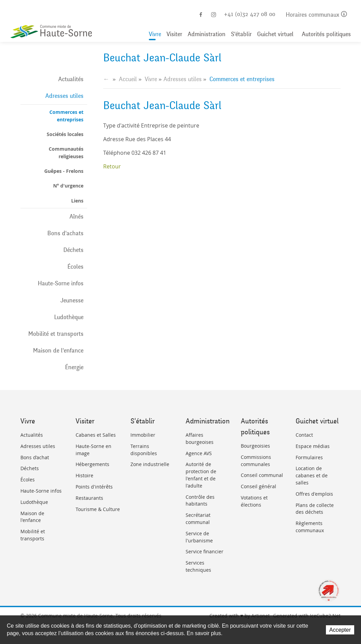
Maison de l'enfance (58, 350)
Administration (207, 35)
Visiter (174, 35)
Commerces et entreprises (66, 116)
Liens (77, 201)
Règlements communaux (310, 527)
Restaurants (89, 498)
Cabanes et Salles (96, 435)
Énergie (74, 367)
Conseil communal (262, 475)
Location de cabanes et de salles (312, 475)
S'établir (241, 35)
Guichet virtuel (275, 35)
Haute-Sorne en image (93, 450)
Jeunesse (72, 300)
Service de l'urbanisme (199, 537)
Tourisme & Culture (98, 509)
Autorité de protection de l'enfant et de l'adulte (201, 475)
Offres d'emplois (314, 494)
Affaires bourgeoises (200, 438)
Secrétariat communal (198, 519)
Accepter (340, 630)
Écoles (75, 267)
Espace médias (313, 446)
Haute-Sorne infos (61, 283)
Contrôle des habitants (200, 500)
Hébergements (92, 464)
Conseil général (258, 486)
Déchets (73, 250)
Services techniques (198, 566)
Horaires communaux (316, 15)
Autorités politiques (326, 35)
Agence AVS (199, 453)
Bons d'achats (65, 233)
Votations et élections (254, 501)
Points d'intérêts (94, 487)
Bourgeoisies (255, 446)
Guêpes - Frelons (64, 171)
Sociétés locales (65, 134)
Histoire (84, 475)
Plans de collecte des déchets (315, 509)
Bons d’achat (35, 457)
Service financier (205, 551)
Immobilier (143, 435)
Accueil (128, 79)
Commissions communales (256, 461)
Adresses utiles (64, 96)
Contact (304, 435)
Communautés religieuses (66, 152)
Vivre (155, 35)
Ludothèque (69, 317)
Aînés (76, 216)
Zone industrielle (150, 464)
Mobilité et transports (56, 334)
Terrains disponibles (144, 450)
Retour (112, 166)
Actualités (71, 79)
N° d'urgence (68, 186)
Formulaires (309, 457)
